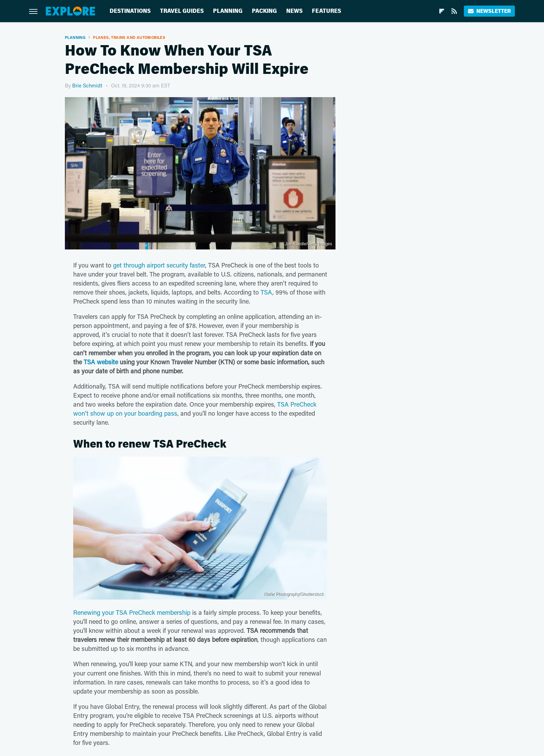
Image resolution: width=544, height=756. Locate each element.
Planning (228, 11)
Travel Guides (182, 11)
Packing (264, 11)
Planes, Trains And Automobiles (129, 37)
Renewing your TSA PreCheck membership (132, 612)
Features (326, 11)
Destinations (130, 11)
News (294, 11)
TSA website (101, 362)
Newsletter (489, 11)
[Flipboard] (442, 11)
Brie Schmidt (87, 85)
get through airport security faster (159, 265)
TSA (266, 292)
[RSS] (454, 11)
